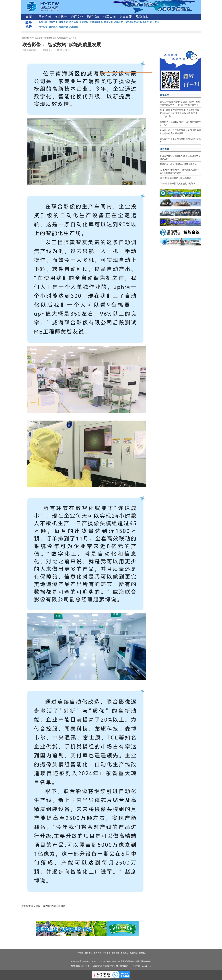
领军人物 (109, 17)
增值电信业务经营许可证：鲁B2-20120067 (111, 966)
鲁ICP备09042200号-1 (80, 966)
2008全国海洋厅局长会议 (137, 22)
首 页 (29, 17)
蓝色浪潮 (45, 17)
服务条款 (89, 953)
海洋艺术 (53, 22)
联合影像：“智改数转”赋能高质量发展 (50, 38)
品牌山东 (142, 17)
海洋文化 (77, 17)
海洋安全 (63, 27)
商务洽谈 (115, 953)
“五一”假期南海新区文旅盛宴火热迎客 (178, 183)
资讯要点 (53, 27)
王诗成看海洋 (96, 22)
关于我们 (80, 953)
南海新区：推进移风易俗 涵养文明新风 (178, 164)
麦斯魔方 (142, 953)
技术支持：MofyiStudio (142, 966)
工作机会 (124, 953)
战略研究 (119, 22)
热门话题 (74, 22)
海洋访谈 (108, 22)
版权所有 (133, 953)
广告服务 (107, 953)
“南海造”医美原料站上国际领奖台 (175, 178)
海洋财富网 (27, 38)
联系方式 (98, 953)
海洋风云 (61, 17)
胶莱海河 (63, 22)
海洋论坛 (43, 27)
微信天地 (43, 22)
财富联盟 (126, 17)
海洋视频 (93, 17)
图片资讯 (154, 22)
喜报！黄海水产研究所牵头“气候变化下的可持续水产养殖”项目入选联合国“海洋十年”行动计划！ (179, 113)
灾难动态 (74, 27)
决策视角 (84, 22)
